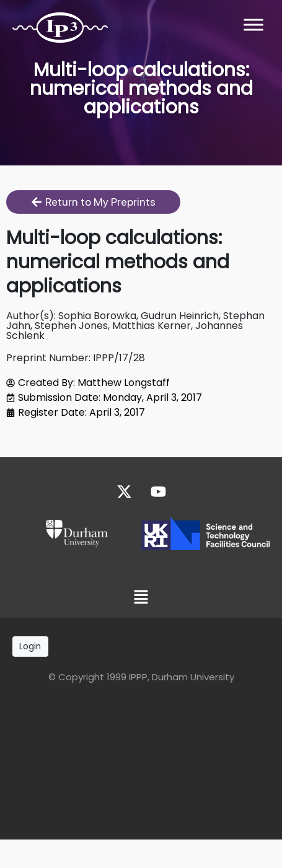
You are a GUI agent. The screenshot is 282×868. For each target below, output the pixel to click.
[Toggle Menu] (253, 24)
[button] (141, 598)
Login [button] (30, 647)
